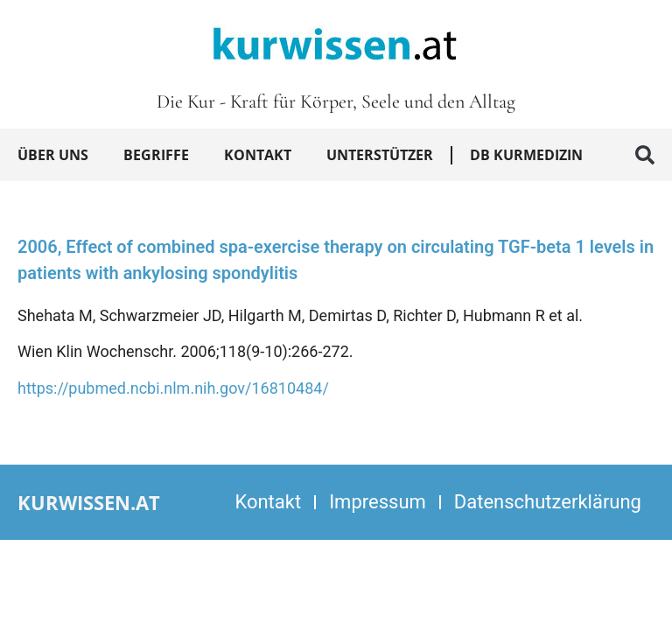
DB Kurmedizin (526, 155)
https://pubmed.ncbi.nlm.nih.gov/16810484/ (173, 388)
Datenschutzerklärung (548, 502)
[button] (645, 155)
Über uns (53, 155)
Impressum (378, 502)
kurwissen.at (89, 502)
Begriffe (156, 155)
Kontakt (258, 155)
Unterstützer (380, 155)
